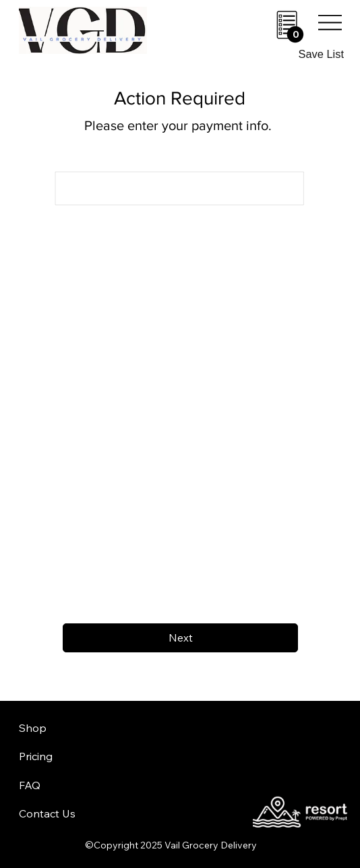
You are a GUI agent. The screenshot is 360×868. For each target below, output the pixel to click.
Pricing (36, 756)
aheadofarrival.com (220, 750)
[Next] (181, 638)
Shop (33, 728)
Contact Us (47, 813)
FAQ (30, 785)
